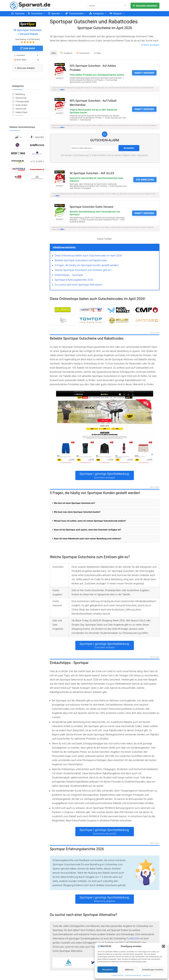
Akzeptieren (107, 970)
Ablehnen (129, 970)
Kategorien (97, 14)
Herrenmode (21, 109)
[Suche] (125, 6)
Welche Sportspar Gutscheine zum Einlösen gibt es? (83, 270)
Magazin (116, 14)
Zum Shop (28, 48)
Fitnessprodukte (22, 102)
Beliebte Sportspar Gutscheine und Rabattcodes (81, 260)
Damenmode (21, 98)
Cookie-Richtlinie (118, 975)
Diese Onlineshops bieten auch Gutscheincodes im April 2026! (88, 256)
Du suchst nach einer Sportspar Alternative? (79, 285)
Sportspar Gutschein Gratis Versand (91, 207)
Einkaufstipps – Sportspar (69, 275)
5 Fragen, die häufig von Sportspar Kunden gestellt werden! (87, 265)
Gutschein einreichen (145, 6)
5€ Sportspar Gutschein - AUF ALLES (92, 173)
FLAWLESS (133, 938)
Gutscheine (35, 14)
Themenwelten (75, 14)
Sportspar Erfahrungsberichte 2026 (74, 280)
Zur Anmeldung (145, 180)
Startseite (18, 14)
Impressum (147, 975)
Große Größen (22, 105)
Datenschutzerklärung (133, 975)
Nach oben (155, 333)
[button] (163, 946)
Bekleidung (20, 94)
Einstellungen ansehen (153, 970)
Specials (54, 14)
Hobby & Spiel (21, 112)
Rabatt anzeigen (144, 73)
